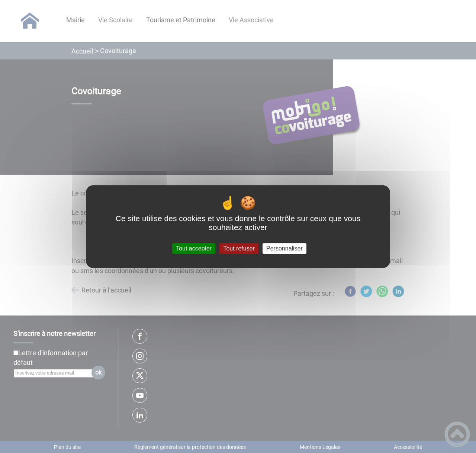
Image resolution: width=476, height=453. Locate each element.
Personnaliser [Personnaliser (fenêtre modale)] (284, 248)
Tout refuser (239, 248)
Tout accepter (194, 248)
